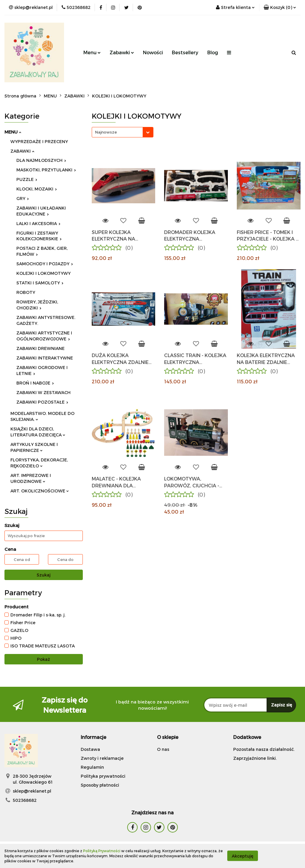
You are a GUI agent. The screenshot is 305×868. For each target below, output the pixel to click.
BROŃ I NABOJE (35, 383)
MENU (13, 132)
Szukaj (44, 575)
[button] (280, 7)
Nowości (153, 52)
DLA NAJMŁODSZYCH (41, 160)
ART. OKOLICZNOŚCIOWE (40, 491)
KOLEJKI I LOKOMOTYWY (43, 273)
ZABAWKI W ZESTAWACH (43, 392)
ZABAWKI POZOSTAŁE (42, 402)
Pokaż (43, 659)
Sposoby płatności (100, 785)
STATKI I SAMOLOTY (40, 283)
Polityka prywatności (103, 776)
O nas (163, 749)
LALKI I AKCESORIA (38, 223)
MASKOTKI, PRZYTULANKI (46, 170)
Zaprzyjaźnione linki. (255, 758)
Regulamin (92, 767)
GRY (23, 198)
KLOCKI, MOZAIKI (37, 189)
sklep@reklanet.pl (32, 791)
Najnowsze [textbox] (106, 132)
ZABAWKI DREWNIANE (41, 348)
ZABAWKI (22, 151)
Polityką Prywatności (102, 851)
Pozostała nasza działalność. (264, 749)
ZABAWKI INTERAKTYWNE (45, 358)
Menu (92, 52)
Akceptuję (243, 856)
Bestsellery (185, 52)
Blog (213, 52)
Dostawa (90, 749)
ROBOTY (26, 292)
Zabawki (122, 52)
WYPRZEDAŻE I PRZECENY (39, 141)
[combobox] (123, 132)
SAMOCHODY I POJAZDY (45, 264)
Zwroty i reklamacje (102, 758)
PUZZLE (27, 179)
